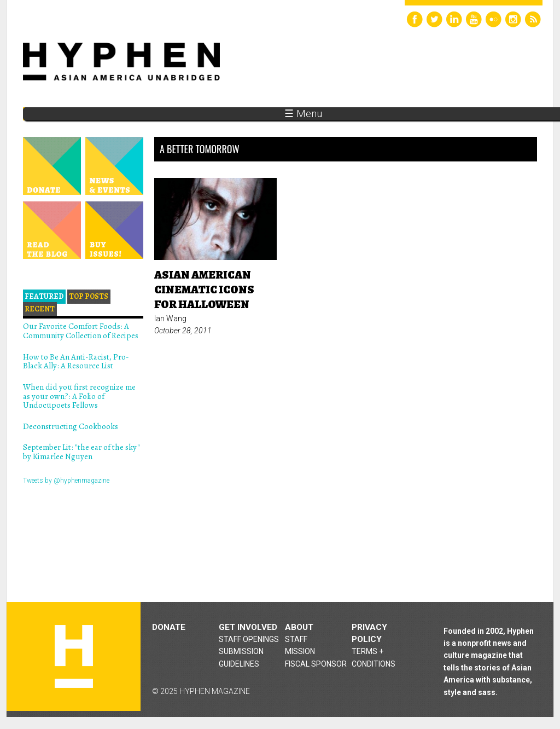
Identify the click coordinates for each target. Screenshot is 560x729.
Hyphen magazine (74, 656)
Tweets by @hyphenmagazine (66, 481)
